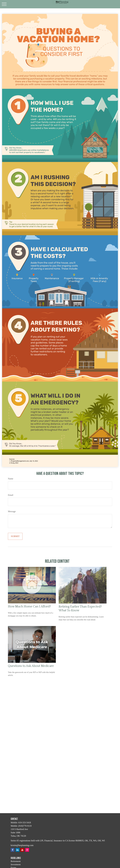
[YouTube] (22, 850)
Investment (16, 864)
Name (11, 479)
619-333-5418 (25, 823)
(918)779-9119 (25, 826)
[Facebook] (13, 850)
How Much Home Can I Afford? (29, 607)
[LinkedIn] (17, 850)
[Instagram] (27, 850)
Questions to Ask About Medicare (31, 666)
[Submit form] (15, 536)
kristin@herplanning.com (22, 845)
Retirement (16, 861)
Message (12, 511)
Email (11, 495)
